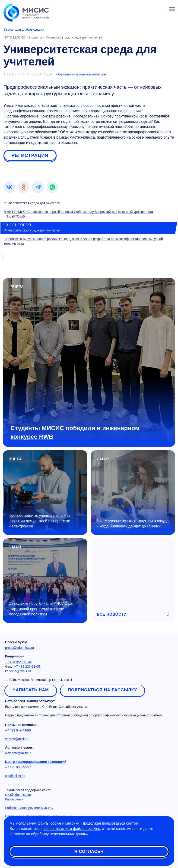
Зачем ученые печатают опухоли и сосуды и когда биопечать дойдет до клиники (133, 523)
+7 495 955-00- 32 (18, 662)
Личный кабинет (161, 8)
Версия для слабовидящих (24, 29)
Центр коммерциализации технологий (36, 762)
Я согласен (89, 852)
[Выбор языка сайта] (150, 8)
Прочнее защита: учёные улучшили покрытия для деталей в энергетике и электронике (39, 521)
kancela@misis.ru (18, 671)
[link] (9, 187)
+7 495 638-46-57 (18, 767)
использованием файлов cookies (72, 829)
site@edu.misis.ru (18, 795)
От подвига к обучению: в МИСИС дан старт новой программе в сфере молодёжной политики (41, 609)
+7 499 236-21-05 (27, 666)
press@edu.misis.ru (19, 648)
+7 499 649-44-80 (18, 730)
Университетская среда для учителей (32, 203)
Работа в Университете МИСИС (29, 808)
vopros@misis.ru (17, 739)
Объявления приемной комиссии (81, 74)
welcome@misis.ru (19, 753)
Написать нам (31, 690)
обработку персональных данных (60, 834)
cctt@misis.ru (15, 776)
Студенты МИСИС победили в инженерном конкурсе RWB (75, 432)
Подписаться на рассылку (102, 690)
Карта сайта (14, 799)
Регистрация (30, 155)
